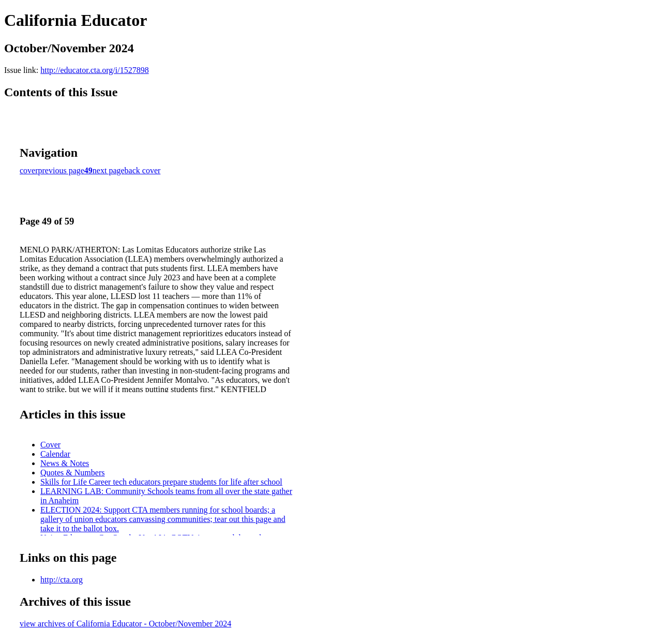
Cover (50, 445)
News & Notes (65, 463)
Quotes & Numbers (72, 473)
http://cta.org (62, 580)
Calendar (55, 454)
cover (29, 170)
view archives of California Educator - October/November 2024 (125, 624)
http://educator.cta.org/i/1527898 (94, 70)
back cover (143, 170)
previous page (61, 170)
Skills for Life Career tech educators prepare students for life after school (161, 482)
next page (109, 170)
